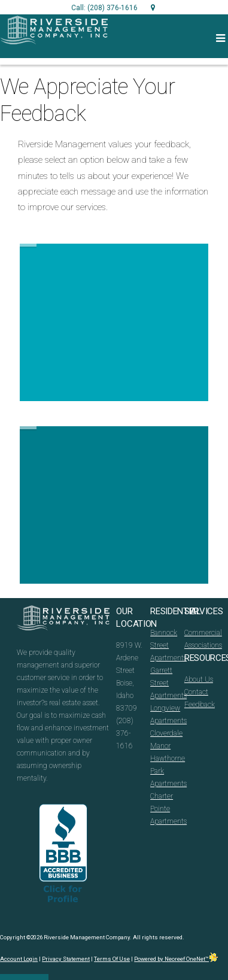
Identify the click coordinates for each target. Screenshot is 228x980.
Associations (203, 645)
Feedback (200, 705)
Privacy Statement (66, 959)
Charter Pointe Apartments (168, 809)
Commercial (203, 633)
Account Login (19, 959)
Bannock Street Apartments (168, 645)
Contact (196, 692)
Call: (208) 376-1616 (104, 8)
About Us (199, 679)
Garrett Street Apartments (168, 683)
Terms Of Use (112, 959)
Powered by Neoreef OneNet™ (176, 959)
